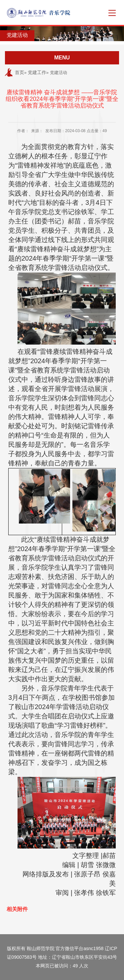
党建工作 (37, 72)
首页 (20, 72)
